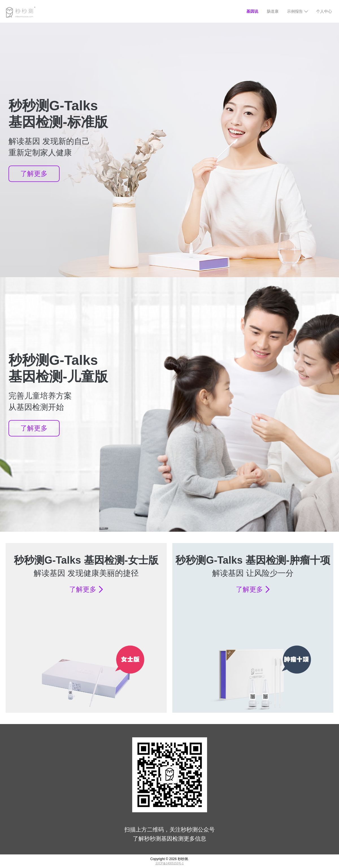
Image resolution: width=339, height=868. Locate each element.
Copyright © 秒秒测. (169, 859)
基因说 (252, 11)
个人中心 (324, 11)
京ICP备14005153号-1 (169, 863)
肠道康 (273, 11)
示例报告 (295, 11)
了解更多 (34, 174)
